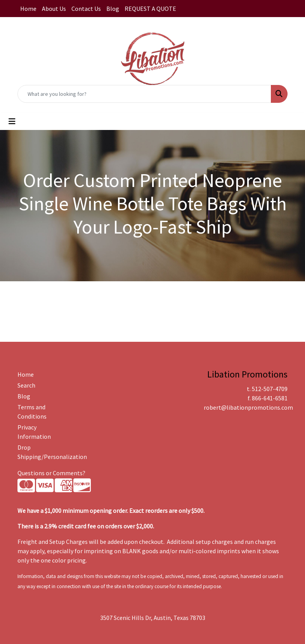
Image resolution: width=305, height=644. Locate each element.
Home (28, 9)
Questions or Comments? (51, 473)
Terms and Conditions (32, 412)
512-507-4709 (270, 389)
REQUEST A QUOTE (150, 9)
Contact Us (86, 9)
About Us (54, 9)
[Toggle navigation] (12, 121)
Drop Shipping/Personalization (36, 452)
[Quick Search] (144, 94)
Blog (113, 9)
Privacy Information (34, 432)
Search (26, 385)
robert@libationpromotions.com (248, 407)
